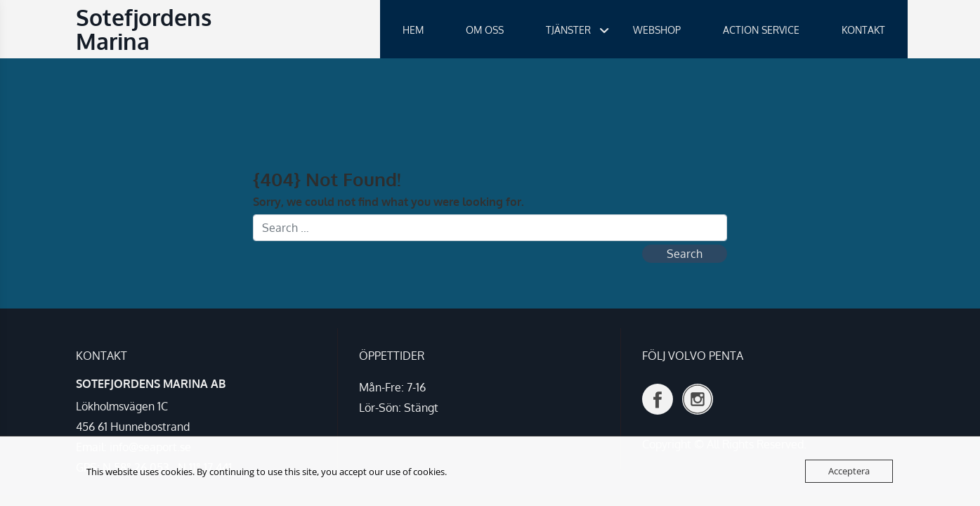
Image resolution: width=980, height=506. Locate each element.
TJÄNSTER (568, 30)
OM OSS (485, 30)
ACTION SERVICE (761, 30)
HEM (413, 30)
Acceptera (849, 471)
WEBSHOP (657, 30)
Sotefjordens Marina (144, 29)
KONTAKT (863, 30)
